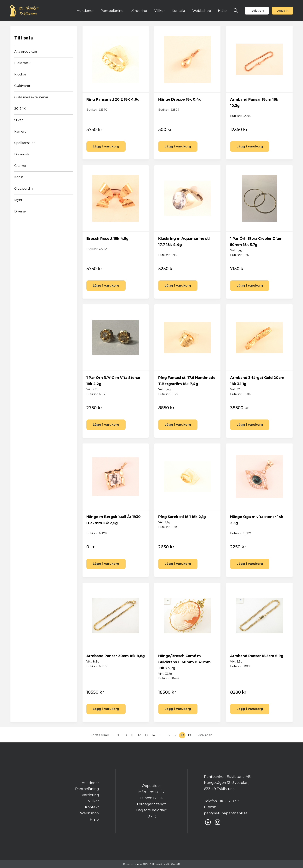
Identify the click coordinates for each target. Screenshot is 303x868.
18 (182, 735)
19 (189, 735)
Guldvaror (22, 86)
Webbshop (202, 11)
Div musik (22, 154)
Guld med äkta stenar (31, 97)
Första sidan (100, 735)
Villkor (160, 11)
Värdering (139, 11)
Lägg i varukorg (106, 146)
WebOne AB (173, 864)
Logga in (283, 11)
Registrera (257, 11)
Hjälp (222, 11)
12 (139, 735)
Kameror (21, 131)
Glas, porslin (23, 189)
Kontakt (179, 11)
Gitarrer (20, 166)
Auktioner (85, 11)
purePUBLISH (145, 864)
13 (146, 735)
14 (154, 735)
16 (168, 735)
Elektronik (22, 63)
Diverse (20, 211)
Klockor (20, 74)
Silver (19, 120)
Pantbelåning (112, 11)
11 (132, 735)
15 (161, 735)
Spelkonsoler (25, 143)
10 (125, 735)
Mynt (18, 200)
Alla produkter (26, 52)
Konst (19, 177)
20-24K (20, 109)
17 (175, 735)
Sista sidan (205, 735)
